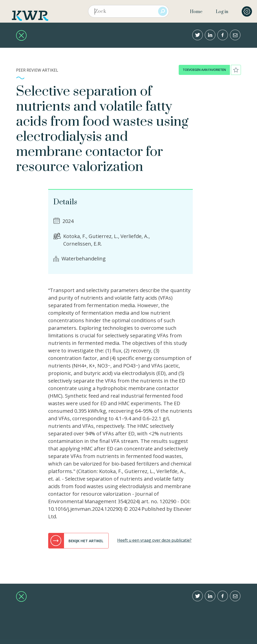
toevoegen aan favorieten (204, 70)
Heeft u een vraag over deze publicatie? (154, 540)
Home (196, 12)
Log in (222, 12)
